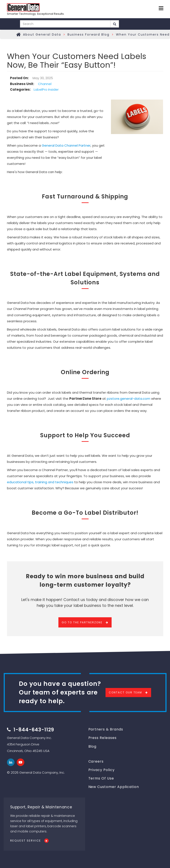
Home (19, 34)
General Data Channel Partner (66, 145)
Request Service (26, 841)
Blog (92, 746)
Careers (96, 761)
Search (115, 24)
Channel (45, 84)
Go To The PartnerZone (82, 622)
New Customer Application (114, 787)
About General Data (42, 34)
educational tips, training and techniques (40, 482)
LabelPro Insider (46, 89)
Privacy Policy (102, 770)
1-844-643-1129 (34, 730)
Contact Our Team (125, 692)
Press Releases (102, 738)
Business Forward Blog (88, 34)
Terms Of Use (101, 778)
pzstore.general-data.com (129, 399)
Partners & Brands (106, 729)
